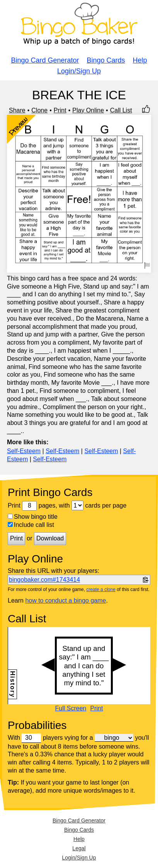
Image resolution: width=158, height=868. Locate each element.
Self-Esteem (24, 451)
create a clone (101, 589)
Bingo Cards (106, 60)
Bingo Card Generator (45, 60)
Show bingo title (33, 517)
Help (140, 60)
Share (17, 110)
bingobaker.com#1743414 (44, 580)
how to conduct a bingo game (65, 600)
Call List (121, 110)
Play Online (88, 110)
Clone (39, 110)
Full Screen (71, 708)
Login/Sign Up (79, 71)
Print (60, 110)
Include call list (31, 525)
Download (50, 538)
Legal (79, 848)
